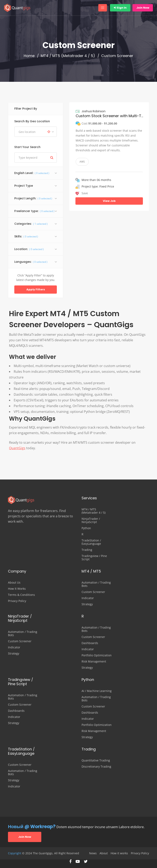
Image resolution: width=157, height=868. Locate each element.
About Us (14, 583)
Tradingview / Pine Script (94, 558)
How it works (119, 853)
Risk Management (94, 661)
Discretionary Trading (96, 767)
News (93, 853)
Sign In (120, 8)
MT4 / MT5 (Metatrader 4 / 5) (68, 56)
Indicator (88, 598)
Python (86, 528)
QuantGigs (17, 448)
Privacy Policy (17, 601)
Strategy (87, 604)
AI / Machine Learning (97, 691)
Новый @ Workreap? (32, 827)
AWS (82, 162)
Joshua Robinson (94, 111)
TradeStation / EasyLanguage (91, 542)
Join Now (143, 8)
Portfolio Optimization (97, 655)
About (104, 853)
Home (29, 56)
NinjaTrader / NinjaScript (91, 520)
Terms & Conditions (21, 595)
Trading (87, 550)
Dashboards (90, 643)
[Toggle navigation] (103, 8)
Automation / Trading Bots (96, 584)
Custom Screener (93, 592)
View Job (109, 201)
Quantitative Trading (96, 760)
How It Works (17, 589)
